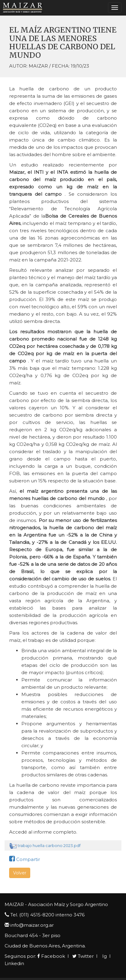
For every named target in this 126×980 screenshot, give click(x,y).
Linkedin (14, 963)
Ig (104, 956)
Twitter (83, 956)
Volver (20, 873)
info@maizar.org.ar (32, 925)
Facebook (51, 956)
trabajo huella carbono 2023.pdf (49, 845)
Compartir (25, 859)
